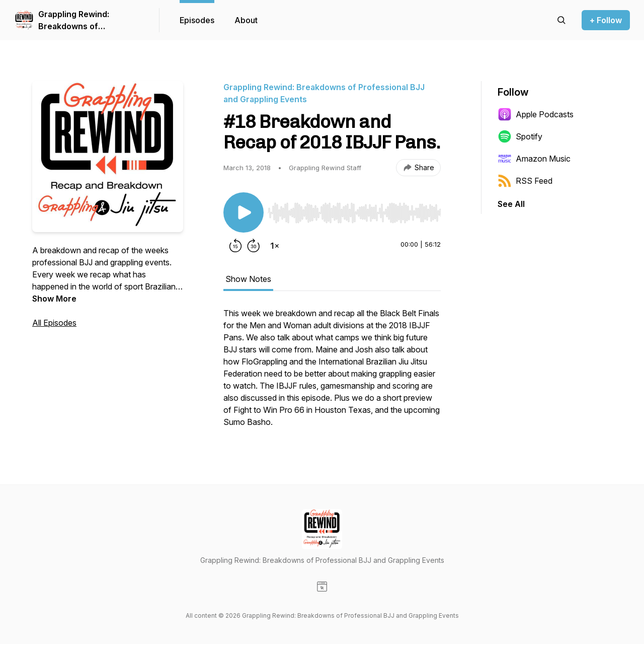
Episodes (197, 20)
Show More (54, 299)
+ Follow (606, 20)
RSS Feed (525, 181)
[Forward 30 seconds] (254, 246)
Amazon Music (534, 159)
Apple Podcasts (536, 114)
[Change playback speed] (275, 246)
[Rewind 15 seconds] (235, 246)
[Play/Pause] (244, 212)
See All (511, 204)
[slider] (354, 213)
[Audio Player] (354, 210)
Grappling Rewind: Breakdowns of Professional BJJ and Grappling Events (80, 21)
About (246, 20)
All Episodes (54, 323)
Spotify (520, 136)
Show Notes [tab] (248, 279)
